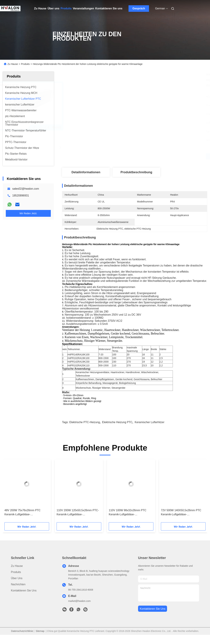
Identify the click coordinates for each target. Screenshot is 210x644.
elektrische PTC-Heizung (85, 428)
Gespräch (139, 8)
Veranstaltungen (83, 8)
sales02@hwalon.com (26, 189)
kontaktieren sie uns (153, 615)
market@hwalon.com (79, 607)
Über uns (53, 8)
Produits (66, 8)
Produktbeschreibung (136, 172)
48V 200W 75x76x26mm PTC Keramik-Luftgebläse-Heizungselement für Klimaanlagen (26, 519)
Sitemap (40, 637)
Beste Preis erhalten (153, 156)
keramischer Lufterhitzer (149, 428)
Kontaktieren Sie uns (109, 8)
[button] (14, 498)
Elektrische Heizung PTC (117, 428)
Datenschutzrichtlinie (22, 637)
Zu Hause (40, 8)
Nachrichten (18, 590)
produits (16, 578)
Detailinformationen (86, 172)
